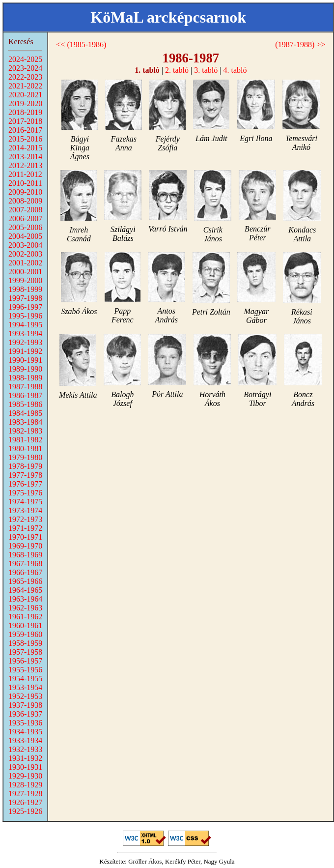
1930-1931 (25, 767)
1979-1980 (25, 457)
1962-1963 (25, 608)
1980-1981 (25, 448)
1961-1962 (25, 617)
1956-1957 (25, 661)
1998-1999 (25, 289)
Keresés (21, 42)
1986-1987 (25, 395)
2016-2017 (25, 130)
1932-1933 (25, 749)
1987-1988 (25, 387)
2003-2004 (25, 245)
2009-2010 (25, 192)
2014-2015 (25, 148)
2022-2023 (25, 77)
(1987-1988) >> (300, 44)
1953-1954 (25, 687)
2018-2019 (25, 112)
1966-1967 (25, 572)
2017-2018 (25, 121)
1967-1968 (25, 564)
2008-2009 (25, 201)
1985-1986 (25, 404)
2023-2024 (25, 68)
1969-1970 (25, 546)
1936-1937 (25, 714)
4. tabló (235, 70)
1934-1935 (25, 732)
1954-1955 (25, 679)
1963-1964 (25, 599)
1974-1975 (25, 502)
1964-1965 (25, 590)
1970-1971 (25, 537)
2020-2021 (25, 95)
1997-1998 (25, 298)
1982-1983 (25, 431)
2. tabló (177, 70)
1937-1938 (25, 705)
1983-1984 (25, 422)
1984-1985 (25, 413)
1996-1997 (25, 307)
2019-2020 (25, 103)
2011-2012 (25, 174)
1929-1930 (25, 776)
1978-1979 (25, 466)
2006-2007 (25, 218)
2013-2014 (25, 157)
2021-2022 (25, 86)
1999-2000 (25, 280)
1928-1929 (25, 785)
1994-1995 (25, 325)
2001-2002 (25, 263)
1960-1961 (25, 625)
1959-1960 (25, 634)
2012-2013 (25, 165)
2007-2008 (25, 210)
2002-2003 (25, 254)
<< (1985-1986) (81, 44)
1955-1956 (25, 670)
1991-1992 (25, 351)
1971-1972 (25, 528)
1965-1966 (25, 581)
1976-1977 (25, 484)
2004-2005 (25, 236)
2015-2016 (25, 139)
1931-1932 (25, 758)
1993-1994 (25, 333)
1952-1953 (25, 696)
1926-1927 (25, 802)
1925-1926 (25, 811)
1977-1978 (25, 475)
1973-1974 (25, 510)
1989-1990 (25, 369)
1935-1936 (25, 723)
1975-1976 (25, 493)
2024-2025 (25, 59)
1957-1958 (25, 652)
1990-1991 (25, 360)
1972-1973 (25, 519)
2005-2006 (25, 227)
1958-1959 (25, 643)
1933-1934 (25, 740)
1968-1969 (25, 555)
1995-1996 (25, 316)
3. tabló (206, 70)
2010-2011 (25, 183)
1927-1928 (25, 794)
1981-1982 (25, 440)
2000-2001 (25, 272)
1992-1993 (25, 342)
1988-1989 (25, 378)
